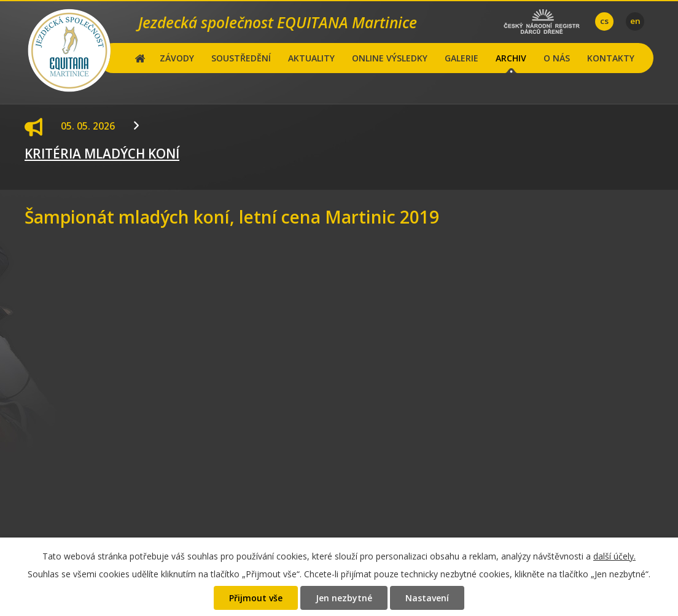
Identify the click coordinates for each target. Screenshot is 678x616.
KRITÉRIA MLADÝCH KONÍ (102, 154)
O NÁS (557, 58)
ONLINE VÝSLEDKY (390, 58)
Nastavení (427, 598)
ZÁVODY (177, 58)
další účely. (614, 556)
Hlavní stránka (140, 58)
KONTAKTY (611, 58)
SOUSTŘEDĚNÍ (241, 58)
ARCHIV (511, 58)
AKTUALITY (311, 58)
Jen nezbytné (344, 598)
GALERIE (462, 58)
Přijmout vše (256, 598)
